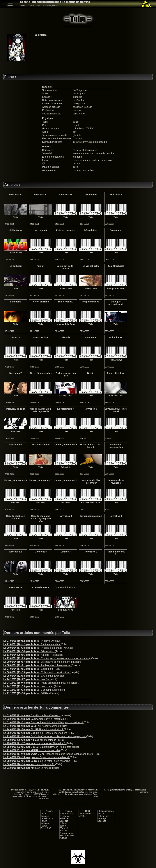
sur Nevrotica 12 (29, 764)
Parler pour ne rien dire (66, 374)
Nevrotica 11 (41, 194)
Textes (69, 811)
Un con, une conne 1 (66, 480)
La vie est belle (91, 266)
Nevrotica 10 (66, 194)
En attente (65, 816)
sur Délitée (26, 693)
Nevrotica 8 (41, 230)
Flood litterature (116, 373)
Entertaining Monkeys (103, 817)
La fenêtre (16, 302)
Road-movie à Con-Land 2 (91, 446)
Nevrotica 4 (66, 516)
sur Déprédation (29, 651)
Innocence (91, 337)
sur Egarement (28, 669)
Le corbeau (16, 266)
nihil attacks (16, 230)
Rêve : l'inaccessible (41, 373)
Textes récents (86, 814)
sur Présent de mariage (33, 648)
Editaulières (116, 337)
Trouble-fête (91, 194)
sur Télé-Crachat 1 (32, 715)
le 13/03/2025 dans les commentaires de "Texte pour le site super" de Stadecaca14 (30, 796)
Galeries (45, 823)
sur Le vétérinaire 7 (34, 729)
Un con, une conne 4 (66, 444)
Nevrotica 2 (16, 552)
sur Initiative (27, 641)
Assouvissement (41, 444)
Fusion (41, 266)
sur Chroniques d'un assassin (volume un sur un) (47, 658)
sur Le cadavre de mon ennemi (37, 662)
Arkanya (18, 253)
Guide (43, 814)
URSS (82, 816)
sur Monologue (30, 740)
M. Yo (70, 610)
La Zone (55, 2)
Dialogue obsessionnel (116, 303)
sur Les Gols (27, 679)
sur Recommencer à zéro (35, 733)
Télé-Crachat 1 (66, 302)
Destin (91, 373)
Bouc (122, 288)
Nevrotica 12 (15, 194)
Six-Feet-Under (88, 503)
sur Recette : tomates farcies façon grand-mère (48, 754)
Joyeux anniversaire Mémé (116, 410)
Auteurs (63, 838)
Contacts (45, 816)
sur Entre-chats (29, 676)
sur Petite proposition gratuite (36, 683)
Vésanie (66, 337)
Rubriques (65, 818)
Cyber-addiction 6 (66, 587)
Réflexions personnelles (116, 446)
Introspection (41, 337)
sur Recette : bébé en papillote (45, 736)
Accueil (50, 811)
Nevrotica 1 (91, 552)
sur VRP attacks (33, 719)
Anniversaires (66, 833)
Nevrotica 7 (16, 373)
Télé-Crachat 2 (116, 266)
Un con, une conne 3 (16, 480)
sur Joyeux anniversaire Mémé (37, 757)
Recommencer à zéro (116, 553)
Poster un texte (67, 814)
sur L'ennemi (27, 690)
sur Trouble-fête (38, 747)
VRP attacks (16, 587)
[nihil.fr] (101, 814)
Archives (64, 831)
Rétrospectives (67, 835)
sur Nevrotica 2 (35, 743)
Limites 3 (66, 552)
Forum (44, 821)
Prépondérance (91, 302)
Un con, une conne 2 (41, 480)
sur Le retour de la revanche (37, 761)
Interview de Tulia (16, 409)
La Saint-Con (47, 818)
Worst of (64, 828)
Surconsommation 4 (91, 516)
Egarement (116, 230)
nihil (116, 396)
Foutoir (44, 826)
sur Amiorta (27, 655)
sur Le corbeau (29, 686)
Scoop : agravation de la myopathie (41, 410)
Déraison (16, 337)
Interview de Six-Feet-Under (91, 481)
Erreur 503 (46, 828)
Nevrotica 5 (16, 444)
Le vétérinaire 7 (66, 409)
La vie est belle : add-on (66, 267)
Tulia (15, 217)
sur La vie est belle (32, 750)
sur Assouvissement (32, 726)
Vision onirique (41, 302)
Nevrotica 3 (116, 516)
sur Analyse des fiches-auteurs (37, 665)
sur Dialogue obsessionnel (43, 722)
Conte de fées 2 (41, 587)
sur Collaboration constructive (36, 672)
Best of (63, 826)
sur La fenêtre (28, 768)
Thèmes (64, 823)
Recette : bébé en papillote (16, 517)
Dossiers (64, 821)
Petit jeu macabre (66, 230)
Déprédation (91, 230)
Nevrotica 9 (116, 194)
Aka (13, 431)
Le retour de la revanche (116, 481)
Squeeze (102, 821)
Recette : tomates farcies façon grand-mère (41, 519)
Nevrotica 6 (91, 409)
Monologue (41, 552)
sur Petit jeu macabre (32, 644)
